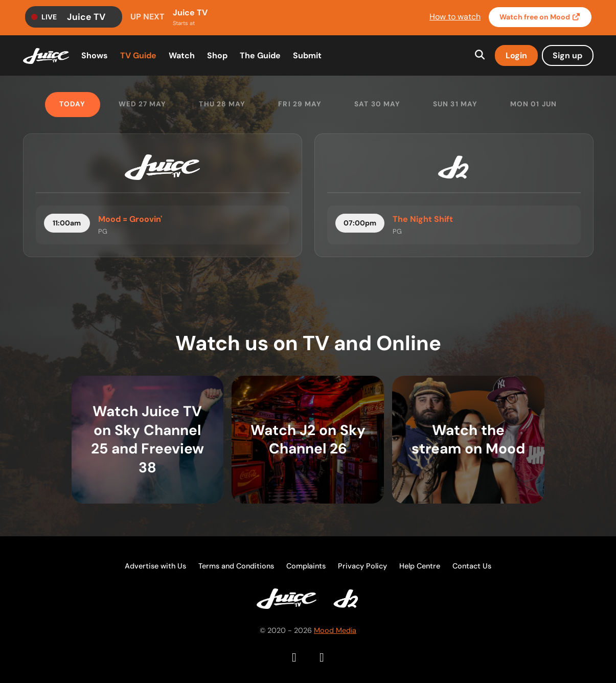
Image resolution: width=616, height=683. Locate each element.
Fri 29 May (300, 104)
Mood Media (335, 630)
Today (72, 104)
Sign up (567, 55)
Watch (540, 17)
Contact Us (472, 566)
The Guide (260, 55)
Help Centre (420, 566)
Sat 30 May (377, 104)
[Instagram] (322, 657)
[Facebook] (294, 657)
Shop (217, 55)
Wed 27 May (143, 104)
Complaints (306, 566)
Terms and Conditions (236, 566)
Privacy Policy (362, 566)
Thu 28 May (222, 104)
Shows (95, 55)
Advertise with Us (155, 566)
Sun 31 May (455, 104)
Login (516, 55)
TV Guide (138, 55)
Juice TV (86, 17)
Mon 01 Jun (533, 104)
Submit (307, 55)
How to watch (455, 17)
